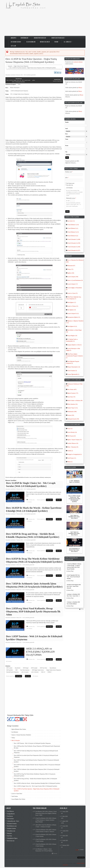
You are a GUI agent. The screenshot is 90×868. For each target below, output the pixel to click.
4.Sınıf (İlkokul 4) (73, 236)
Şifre (67, 178)
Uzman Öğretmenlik (73, 374)
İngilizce (71, 273)
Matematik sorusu (71, 198)
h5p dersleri (18, 668)
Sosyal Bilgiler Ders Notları (18, 799)
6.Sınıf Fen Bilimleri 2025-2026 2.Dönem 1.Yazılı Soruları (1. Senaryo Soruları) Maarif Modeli (46, 820)
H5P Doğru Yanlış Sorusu (38, 670)
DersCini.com (11, 841)
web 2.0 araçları (25, 672)
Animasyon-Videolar (40, 38)
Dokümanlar (25, 38)
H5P (17, 670)
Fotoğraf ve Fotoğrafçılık (74, 454)
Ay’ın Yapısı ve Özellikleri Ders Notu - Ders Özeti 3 (74, 517)
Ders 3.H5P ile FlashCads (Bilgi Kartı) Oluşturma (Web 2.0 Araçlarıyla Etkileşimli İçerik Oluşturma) (36, 752)
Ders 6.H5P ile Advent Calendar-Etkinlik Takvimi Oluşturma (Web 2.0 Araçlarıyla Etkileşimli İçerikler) (37, 766)
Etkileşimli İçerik (73, 419)
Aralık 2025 (65, 831)
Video (19, 84)
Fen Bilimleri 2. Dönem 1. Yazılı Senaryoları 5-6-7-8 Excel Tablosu (44, 850)
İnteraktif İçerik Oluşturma (13, 672)
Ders (67, 134)
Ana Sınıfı (71, 221)
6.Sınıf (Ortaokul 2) (74, 243)
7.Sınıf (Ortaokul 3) (74, 247)
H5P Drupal (26, 668)
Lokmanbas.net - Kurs (13, 821)
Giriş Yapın (49, 500)
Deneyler (9, 833)
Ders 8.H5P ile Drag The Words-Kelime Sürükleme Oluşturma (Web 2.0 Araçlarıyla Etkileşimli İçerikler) (35, 775)
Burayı (80, 88)
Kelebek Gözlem (11, 828)
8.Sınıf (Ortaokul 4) (74, 250)
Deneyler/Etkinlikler (59, 38)
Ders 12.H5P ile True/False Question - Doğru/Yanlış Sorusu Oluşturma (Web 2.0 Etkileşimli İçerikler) (37, 790)
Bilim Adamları (31, 42)
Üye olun (59, 500)
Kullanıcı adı (69, 172)
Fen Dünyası (10, 811)
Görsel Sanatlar (72, 371)
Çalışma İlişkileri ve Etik (74, 345)
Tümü (82, 609)
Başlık (67, 122)
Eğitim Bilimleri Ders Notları (19, 729)
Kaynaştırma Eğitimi (74, 317)
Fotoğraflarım (11, 814)
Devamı (55, 854)
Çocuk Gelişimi (73, 277)
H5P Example (34, 668)
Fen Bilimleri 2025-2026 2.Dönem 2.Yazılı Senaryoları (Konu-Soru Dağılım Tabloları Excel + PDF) (46, 813)
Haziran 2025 (66, 845)
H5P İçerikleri (10, 670)
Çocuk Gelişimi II (73, 314)
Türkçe (13, 738)
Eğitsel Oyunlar (73, 393)
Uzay (70, 429)
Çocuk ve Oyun (72, 293)
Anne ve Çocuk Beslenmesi (75, 280)
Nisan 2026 (65, 812)
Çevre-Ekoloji (72, 432)
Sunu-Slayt (71, 397)
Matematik (71, 266)
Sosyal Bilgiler (72, 336)
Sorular (71, 415)
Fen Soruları (10, 819)
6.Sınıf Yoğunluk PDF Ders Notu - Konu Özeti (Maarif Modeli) (73, 577)
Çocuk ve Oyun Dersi (57, 80)
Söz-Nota (9, 836)
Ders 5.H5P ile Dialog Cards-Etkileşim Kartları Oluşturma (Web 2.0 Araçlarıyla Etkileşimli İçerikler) (36, 761)
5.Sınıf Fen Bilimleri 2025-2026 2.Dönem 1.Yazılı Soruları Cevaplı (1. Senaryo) (46, 831)
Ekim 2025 (65, 836)
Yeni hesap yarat (70, 183)
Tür (66, 152)
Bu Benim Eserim (16, 42)
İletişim (13, 46)
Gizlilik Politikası (81, 863)
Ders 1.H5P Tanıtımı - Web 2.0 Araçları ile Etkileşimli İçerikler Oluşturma (32, 743)
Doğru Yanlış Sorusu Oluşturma (21, 66)
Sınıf (67, 129)
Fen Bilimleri (15, 732)
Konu (67, 146)
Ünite (67, 139)
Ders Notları (72, 389)
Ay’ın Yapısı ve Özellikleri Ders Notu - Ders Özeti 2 (74, 533)
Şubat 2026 (65, 821)
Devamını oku (32, 500)
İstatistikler (65, 865)
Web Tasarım (71, 436)
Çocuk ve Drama (73, 306)
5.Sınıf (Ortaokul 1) (74, 239)
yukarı (34, 80)
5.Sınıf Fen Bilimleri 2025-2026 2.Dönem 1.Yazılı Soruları (46, 845)
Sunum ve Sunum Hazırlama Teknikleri (21, 735)
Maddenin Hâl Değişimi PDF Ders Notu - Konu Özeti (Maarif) (74, 586)
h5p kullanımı (53, 668)
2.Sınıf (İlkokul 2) (73, 228)
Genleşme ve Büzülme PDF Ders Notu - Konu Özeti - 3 (73, 595)
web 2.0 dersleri (35, 672)
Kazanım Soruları (12, 824)
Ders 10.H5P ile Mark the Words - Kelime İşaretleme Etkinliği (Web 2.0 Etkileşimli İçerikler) (37, 783)
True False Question (25, 670)
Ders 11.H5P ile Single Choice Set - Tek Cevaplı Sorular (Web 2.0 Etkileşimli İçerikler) (18, 80)
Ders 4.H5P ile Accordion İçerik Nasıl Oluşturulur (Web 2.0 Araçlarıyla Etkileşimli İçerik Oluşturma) (36, 756)
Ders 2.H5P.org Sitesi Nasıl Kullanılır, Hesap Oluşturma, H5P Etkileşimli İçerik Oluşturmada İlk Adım (33, 611)
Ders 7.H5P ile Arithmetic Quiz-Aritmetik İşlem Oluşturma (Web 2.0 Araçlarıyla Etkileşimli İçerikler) (37, 770)
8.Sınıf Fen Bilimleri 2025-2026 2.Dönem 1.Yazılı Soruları (46, 835)
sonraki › (82, 850)
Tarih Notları (15, 796)
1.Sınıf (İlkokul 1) (73, 225)
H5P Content (9, 668)
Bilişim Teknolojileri (15, 88)
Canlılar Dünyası (73, 443)
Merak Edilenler (45, 42)
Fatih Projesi (72, 458)
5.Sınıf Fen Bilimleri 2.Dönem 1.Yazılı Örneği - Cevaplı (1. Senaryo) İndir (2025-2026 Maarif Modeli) (74, 566)
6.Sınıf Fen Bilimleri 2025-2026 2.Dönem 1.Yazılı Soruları (46, 840)
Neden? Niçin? (73, 408)
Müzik (70, 462)
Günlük (70, 451)
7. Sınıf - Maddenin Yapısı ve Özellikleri (74, 481)
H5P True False (44, 668)
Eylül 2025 (65, 841)
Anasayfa (13, 38)
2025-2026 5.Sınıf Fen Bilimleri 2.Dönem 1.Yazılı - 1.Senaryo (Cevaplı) (46, 826)
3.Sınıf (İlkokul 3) (73, 232)
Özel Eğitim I (72, 302)
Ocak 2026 (65, 826)
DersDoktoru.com (12, 826)
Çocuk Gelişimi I (73, 284)
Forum (57, 42)
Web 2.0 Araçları (16, 741)
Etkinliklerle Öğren (12, 838)
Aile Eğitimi (72, 310)
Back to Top (81, 857)
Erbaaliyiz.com (11, 831)
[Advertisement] (45, 22)
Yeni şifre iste (70, 185)
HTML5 (50, 672)
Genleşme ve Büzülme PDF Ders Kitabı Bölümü (73, 603)
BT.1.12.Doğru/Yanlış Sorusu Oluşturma (20, 94)
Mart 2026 (65, 816)
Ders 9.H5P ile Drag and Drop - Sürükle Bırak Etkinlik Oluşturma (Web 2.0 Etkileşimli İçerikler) (35, 780)
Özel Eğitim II (72, 326)
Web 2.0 (43, 672)
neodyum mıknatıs (78, 62)
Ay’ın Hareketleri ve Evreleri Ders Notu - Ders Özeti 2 (74, 550)
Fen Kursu (10, 816)
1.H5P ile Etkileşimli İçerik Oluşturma (19, 91)
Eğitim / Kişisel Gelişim (75, 440)
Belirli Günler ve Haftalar (75, 401)
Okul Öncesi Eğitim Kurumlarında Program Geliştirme (74, 356)
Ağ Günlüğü (68, 42)
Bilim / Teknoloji (73, 447)
